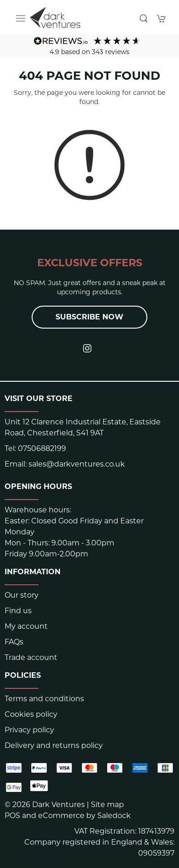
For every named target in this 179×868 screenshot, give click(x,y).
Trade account (31, 657)
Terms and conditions (44, 699)
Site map (107, 805)
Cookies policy (31, 714)
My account (26, 626)
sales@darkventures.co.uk (77, 464)
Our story (22, 595)
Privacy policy (29, 730)
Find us (18, 611)
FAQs (14, 642)
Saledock (114, 816)
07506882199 (42, 448)
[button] (21, 18)
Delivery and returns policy (54, 745)
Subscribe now (89, 317)
